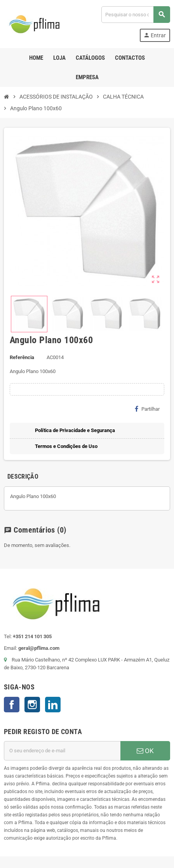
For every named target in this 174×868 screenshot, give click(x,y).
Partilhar (147, 409)
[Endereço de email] (62, 751)
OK (145, 751)
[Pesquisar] (136, 15)
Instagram (32, 705)
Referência (22, 357)
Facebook (12, 705)
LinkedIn (53, 705)
